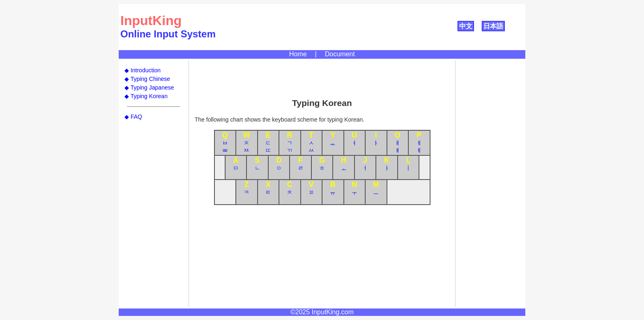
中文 (466, 26)
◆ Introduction (143, 70)
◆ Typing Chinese (147, 79)
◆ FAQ (133, 117)
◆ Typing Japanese (149, 87)
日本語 (493, 26)
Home (298, 54)
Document (340, 54)
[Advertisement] (322, 79)
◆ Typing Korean (146, 96)
